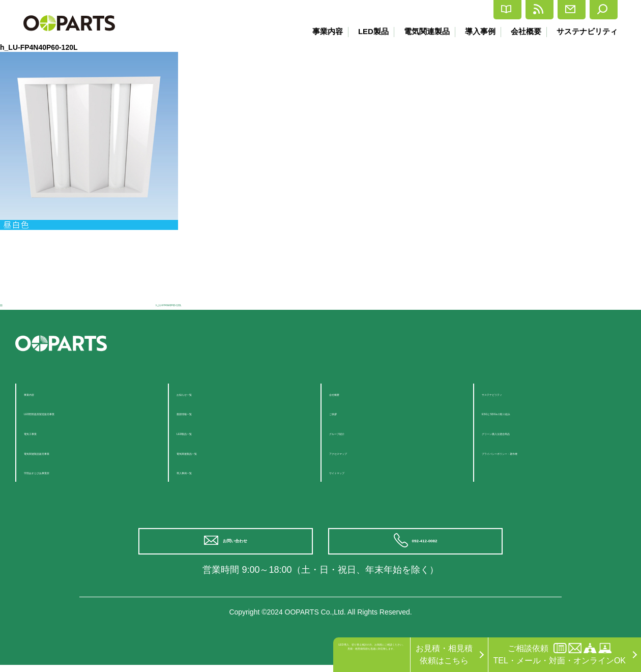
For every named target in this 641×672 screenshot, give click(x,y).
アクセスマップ (358, 452)
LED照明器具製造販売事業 (72, 412)
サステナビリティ (587, 31)
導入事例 (476, 31)
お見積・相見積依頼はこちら (444, 654)
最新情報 (478, 10)
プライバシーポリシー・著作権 (539, 452)
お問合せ (541, 10)
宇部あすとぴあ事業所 (65, 471)
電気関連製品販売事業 (65, 452)
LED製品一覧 (201, 432)
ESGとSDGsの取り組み (526, 412)
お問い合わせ (239, 545)
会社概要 (524, 31)
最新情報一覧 (201, 412)
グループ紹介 (354, 432)
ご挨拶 (341, 412)
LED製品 (365, 31)
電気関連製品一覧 (209, 452)
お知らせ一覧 (201, 393)
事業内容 (318, 31)
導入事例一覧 (201, 471)
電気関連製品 (421, 31)
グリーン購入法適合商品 (527, 432)
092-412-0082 (429, 545)
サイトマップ (354, 471)
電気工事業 (44, 432)
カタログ (416, 10)
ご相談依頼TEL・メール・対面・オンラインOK (560, 654)
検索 (596, 10)
